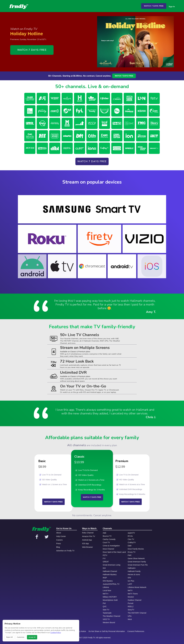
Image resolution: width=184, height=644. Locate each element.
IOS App (85, 543)
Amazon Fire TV (89, 536)
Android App (87, 540)
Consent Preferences (136, 631)
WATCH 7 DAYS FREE (154, 6)
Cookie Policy (56, 633)
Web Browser (88, 547)
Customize (21, 637)
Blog (58, 547)
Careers (59, 540)
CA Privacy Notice (79, 631)
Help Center (61, 536)
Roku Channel (88, 533)
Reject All (9, 637)
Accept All (32, 637)
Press (59, 543)
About (59, 533)
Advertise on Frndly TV (65, 551)
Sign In (172, 7)
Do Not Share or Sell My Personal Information (107, 631)
